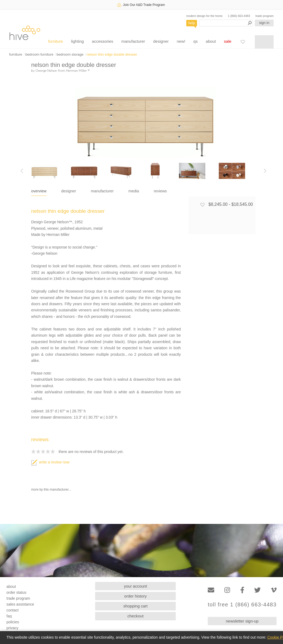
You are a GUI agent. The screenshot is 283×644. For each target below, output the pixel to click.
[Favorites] (243, 42)
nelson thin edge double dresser (112, 54)
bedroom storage (70, 54)
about (211, 41)
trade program (264, 16)
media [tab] (134, 191)
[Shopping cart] (264, 42)
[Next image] (265, 171)
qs (196, 41)
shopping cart (135, 606)
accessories (103, 41)
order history (135, 596)
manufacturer (133, 41)
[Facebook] (242, 590)
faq (9, 616)
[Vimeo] (274, 590)
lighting (77, 41)
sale (228, 41)
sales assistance (20, 604)
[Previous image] (22, 171)
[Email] (211, 590)
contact (12, 610)
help (192, 23)
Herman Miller (78, 70)
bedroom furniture (39, 54)
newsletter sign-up (242, 621)
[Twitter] (257, 590)
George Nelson (46, 70)
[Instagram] (227, 590)
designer (161, 41)
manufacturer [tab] (102, 191)
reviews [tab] (160, 191)
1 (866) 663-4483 (239, 16)
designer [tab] (69, 191)
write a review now (50, 462)
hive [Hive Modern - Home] (25, 33)
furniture (55, 41)
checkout (135, 616)
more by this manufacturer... (51, 490)
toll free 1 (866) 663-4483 (242, 605)
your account (135, 586)
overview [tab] (39, 191)
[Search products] (226, 23)
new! (181, 41)
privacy (12, 628)
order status (16, 592)
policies (13, 622)
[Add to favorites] (202, 204)
